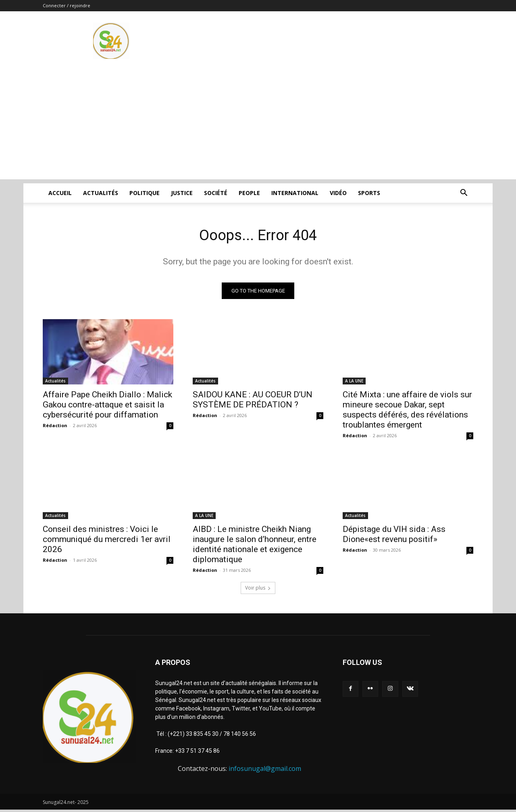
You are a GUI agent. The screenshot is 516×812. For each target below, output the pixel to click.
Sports (369, 193)
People (249, 193)
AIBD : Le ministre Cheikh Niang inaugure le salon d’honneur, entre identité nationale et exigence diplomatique (255, 546)
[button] (464, 194)
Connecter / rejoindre (67, 5)
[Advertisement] (258, 123)
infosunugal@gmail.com (265, 770)
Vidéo (338, 193)
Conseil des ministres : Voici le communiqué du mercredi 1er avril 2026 (107, 541)
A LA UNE (354, 383)
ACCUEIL (60, 193)
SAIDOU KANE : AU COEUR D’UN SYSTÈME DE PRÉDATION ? (253, 402)
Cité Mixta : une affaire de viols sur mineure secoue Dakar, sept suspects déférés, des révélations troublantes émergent (407, 412)
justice (182, 193)
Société (216, 193)
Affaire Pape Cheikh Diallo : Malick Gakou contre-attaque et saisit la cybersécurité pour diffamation (107, 407)
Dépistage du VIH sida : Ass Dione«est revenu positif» (394, 536)
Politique (145, 193)
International (295, 193)
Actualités (101, 193)
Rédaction (55, 427)
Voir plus (258, 590)
